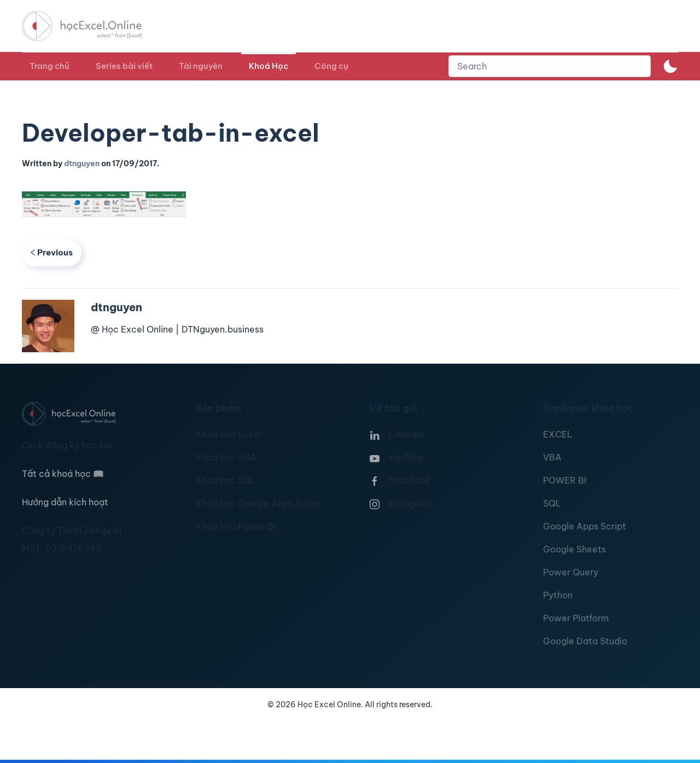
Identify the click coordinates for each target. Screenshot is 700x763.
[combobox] (550, 66)
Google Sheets (574, 549)
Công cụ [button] (331, 66)
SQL (552, 503)
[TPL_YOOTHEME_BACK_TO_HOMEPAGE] (92, 26)
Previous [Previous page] (52, 252)
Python (558, 595)
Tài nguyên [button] (201, 66)
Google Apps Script (585, 526)
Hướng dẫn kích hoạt (65, 502)
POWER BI (565, 480)
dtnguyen (82, 164)
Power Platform (576, 618)
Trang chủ (49, 66)
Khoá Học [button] (269, 66)
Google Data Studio (585, 641)
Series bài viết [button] (124, 66)
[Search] (550, 66)
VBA (552, 457)
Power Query (571, 572)
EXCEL (558, 434)
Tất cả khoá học (63, 474)
